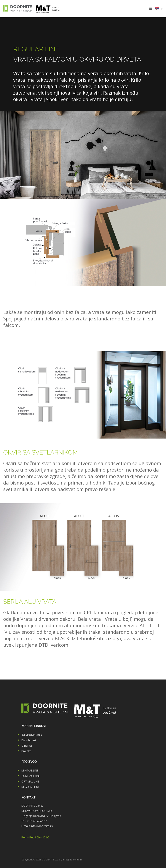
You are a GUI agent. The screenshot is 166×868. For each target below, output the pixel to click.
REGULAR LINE (30, 787)
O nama (27, 746)
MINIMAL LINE (30, 770)
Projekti (26, 751)
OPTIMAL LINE (30, 781)
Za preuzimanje (32, 735)
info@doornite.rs (42, 826)
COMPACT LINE (31, 776)
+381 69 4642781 (37, 821)
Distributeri (29, 740)
